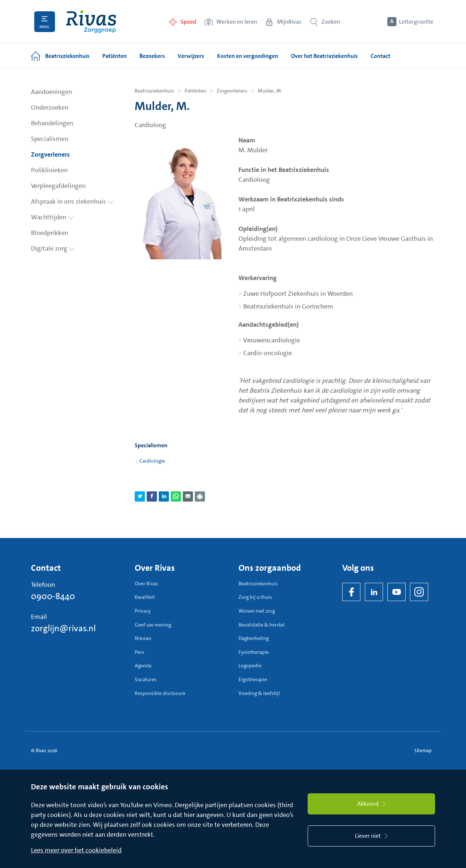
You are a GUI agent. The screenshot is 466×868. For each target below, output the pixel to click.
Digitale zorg (53, 248)
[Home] (91, 22)
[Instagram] (419, 592)
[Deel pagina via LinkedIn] (164, 496)
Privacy (143, 611)
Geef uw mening (153, 625)
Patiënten (195, 91)
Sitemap (423, 751)
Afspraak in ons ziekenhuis (72, 201)
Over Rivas (146, 584)
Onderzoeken (50, 107)
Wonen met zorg (257, 611)
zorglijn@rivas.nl (63, 628)
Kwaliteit (145, 597)
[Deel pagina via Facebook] (152, 496)
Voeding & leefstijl (259, 693)
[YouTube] (396, 592)
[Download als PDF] (200, 496)
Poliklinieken (49, 170)
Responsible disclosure (160, 693)
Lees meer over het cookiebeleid (76, 850)
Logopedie (250, 665)
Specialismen (50, 139)
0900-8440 (53, 596)
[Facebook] (351, 592)
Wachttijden (52, 217)
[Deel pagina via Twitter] (140, 496)
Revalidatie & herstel (262, 625)
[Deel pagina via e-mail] (188, 496)
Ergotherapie (253, 679)
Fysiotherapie (254, 652)
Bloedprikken (50, 233)
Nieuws (143, 638)
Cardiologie (152, 461)
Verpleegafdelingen (58, 186)
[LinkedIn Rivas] (374, 592)
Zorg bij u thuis (255, 597)
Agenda (143, 665)
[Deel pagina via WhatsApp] (176, 496)
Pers (139, 652)
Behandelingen (52, 123)
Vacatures (146, 679)
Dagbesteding (254, 638)
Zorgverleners (50, 154)
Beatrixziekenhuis (154, 91)
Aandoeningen (52, 92)
